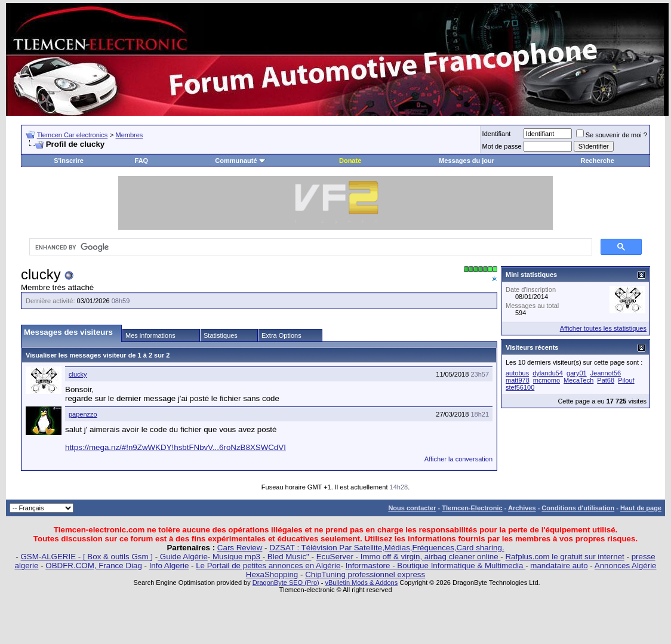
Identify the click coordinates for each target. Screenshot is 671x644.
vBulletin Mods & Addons (361, 583)
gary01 (577, 373)
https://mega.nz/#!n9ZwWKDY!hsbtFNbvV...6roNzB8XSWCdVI (176, 447)
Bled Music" (288, 557)
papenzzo (83, 414)
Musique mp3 (236, 557)
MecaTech (578, 380)
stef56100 (520, 387)
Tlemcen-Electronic (472, 508)
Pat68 (606, 380)
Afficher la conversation (458, 459)
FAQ (142, 161)
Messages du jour (467, 161)
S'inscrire (69, 161)
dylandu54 (548, 373)
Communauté (240, 161)
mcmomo (547, 380)
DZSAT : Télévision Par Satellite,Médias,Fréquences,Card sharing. (387, 548)
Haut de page (641, 508)
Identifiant (497, 134)
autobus (517, 373)
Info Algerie (169, 566)
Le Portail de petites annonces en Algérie (268, 566)
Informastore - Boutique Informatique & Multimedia (436, 566)
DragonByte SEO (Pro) (286, 583)
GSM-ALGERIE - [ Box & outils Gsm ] (87, 557)
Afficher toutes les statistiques (603, 328)
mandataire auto (559, 566)
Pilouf (626, 380)
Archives (522, 508)
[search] (310, 247)
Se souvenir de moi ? (612, 135)
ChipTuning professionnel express (365, 574)
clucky (78, 374)
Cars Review (240, 548)
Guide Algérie (183, 557)
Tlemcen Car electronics (73, 135)
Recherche (598, 161)
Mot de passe (502, 146)
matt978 (518, 380)
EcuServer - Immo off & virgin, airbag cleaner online (409, 557)
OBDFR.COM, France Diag (93, 566)
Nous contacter (412, 508)
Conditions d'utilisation (578, 508)
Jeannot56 (606, 373)
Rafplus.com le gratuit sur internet (564, 557)
